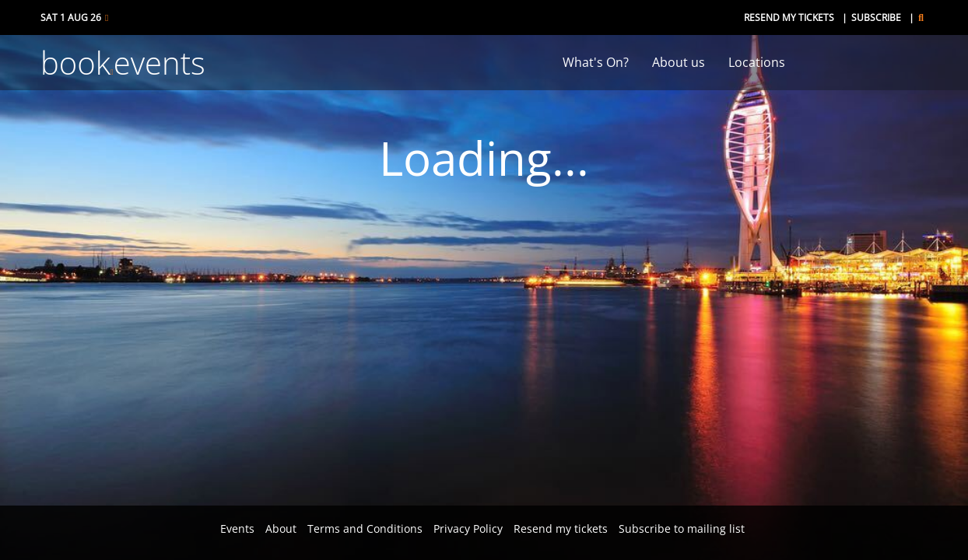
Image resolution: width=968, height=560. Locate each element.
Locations (757, 62)
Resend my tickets (789, 17)
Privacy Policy (468, 528)
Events (237, 528)
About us (679, 62)
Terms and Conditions (365, 528)
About (281, 528)
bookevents (123, 63)
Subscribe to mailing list (682, 528)
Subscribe (876, 17)
